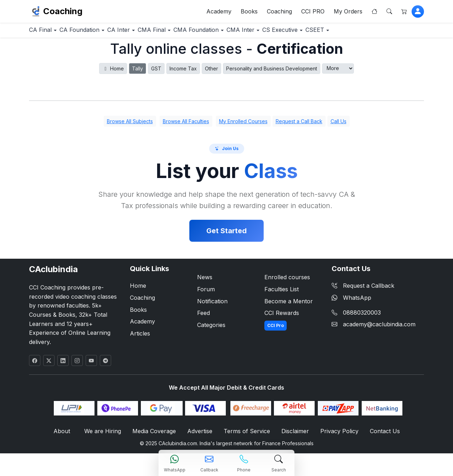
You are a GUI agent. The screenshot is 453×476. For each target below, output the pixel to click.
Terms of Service (246, 435)
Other (211, 72)
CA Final (45, 33)
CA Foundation (94, 33)
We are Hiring (105, 435)
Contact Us (380, 435)
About (66, 435)
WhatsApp (351, 301)
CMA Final (184, 33)
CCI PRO (313, 13)
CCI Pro (276, 329)
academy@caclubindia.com (379, 328)
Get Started (226, 235)
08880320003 (362, 316)
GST (156, 72)
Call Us (339, 125)
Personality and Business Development (272, 72)
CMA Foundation (238, 33)
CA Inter (142, 33)
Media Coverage (155, 435)
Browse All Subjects (130, 125)
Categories (211, 328)
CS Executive (340, 33)
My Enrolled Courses (243, 125)
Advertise (201, 435)
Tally (137, 72)
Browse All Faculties (186, 125)
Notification (212, 305)
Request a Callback (363, 289)
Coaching (63, 13)
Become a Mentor (289, 305)
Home (113, 72)
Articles (140, 337)
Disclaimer (294, 435)
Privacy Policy (337, 435)
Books (249, 13)
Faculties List (282, 293)
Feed (203, 317)
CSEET (385, 33)
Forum (206, 293)
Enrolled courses (287, 281)
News (205, 281)
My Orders (348, 13)
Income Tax (183, 72)
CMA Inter (291, 33)
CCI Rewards (282, 317)
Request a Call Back (299, 125)
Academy (219, 13)
